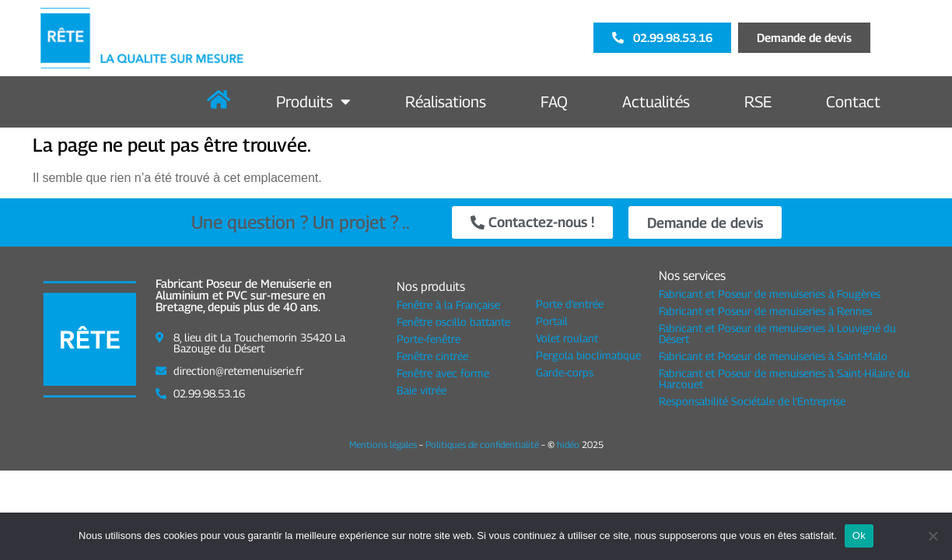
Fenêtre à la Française (448, 304)
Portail (552, 320)
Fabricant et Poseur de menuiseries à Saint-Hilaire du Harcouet (784, 378)
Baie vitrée (422, 390)
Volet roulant (567, 337)
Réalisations (446, 102)
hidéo (568, 444)
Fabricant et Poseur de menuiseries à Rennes (765, 311)
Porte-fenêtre (429, 339)
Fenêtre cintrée (432, 356)
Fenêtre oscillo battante (453, 322)
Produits (313, 102)
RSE (758, 102)
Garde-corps (565, 371)
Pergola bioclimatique (588, 354)
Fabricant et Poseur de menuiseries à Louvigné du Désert (777, 333)
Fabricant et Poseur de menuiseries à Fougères (770, 294)
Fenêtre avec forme (443, 373)
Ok (859, 535)
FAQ (554, 102)
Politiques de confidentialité (482, 444)
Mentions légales (383, 444)
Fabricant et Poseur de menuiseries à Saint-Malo (773, 356)
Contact (853, 102)
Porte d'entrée (570, 303)
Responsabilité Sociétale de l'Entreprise (752, 401)
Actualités (656, 102)
